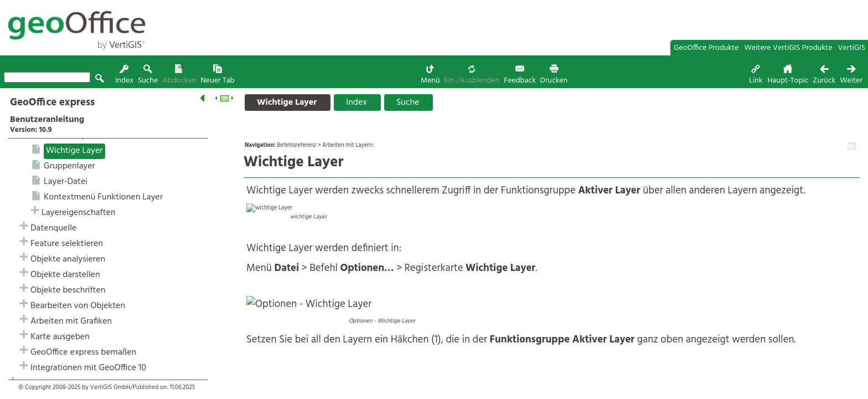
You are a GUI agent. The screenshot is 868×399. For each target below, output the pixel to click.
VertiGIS (852, 48)
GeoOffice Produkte (706, 48)
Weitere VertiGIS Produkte (789, 48)
